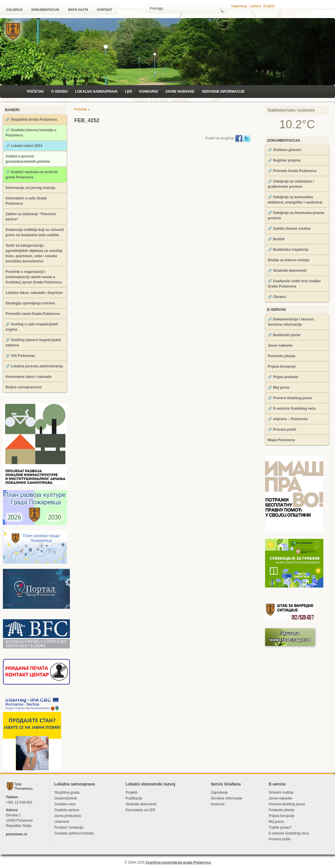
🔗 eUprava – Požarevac (288, 419)
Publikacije (134, 798)
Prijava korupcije (282, 367)
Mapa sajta (78, 10)
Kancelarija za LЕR (140, 810)
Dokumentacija (45, 10)
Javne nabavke (180, 92)
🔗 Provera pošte (282, 429)
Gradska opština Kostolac (74, 833)
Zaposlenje (219, 792)
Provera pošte (280, 839)
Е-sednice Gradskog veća (289, 833)
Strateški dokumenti (141, 804)
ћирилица (239, 6)
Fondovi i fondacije (69, 827)
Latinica (255, 6)
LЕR (128, 92)
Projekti (131, 792)
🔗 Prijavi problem (283, 377)
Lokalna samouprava (96, 92)
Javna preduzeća (67, 816)
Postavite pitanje (282, 356)
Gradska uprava (67, 810)
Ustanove (62, 822)
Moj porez (276, 822)
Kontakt (105, 10)
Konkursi (149, 92)
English (269, 6)
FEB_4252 (87, 120)
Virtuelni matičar (281, 792)
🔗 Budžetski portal (284, 335)
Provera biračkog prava (287, 804)
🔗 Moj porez (278, 387)
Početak (36, 92)
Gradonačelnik (65, 798)
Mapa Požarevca (281, 440)
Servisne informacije (223, 92)
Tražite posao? (280, 827)
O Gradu (60, 92)
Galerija (15, 10)
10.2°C (297, 124)
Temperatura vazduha (291, 110)
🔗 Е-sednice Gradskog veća (292, 408)
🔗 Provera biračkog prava (290, 398)
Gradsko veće (65, 804)
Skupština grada (67, 792)
